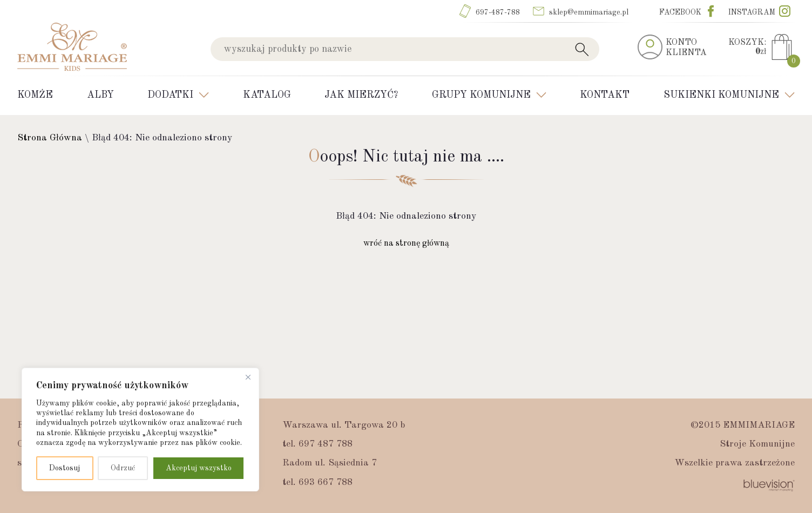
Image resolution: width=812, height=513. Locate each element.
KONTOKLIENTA (686, 48)
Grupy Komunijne (481, 95)
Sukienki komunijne (721, 95)
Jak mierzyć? (361, 95)
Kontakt (605, 95)
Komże (35, 95)
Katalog (267, 95)
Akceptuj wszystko (199, 468)
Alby (100, 95)
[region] (140, 430)
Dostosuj (65, 468)
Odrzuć (123, 468)
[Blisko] (248, 377)
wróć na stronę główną (406, 244)
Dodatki (170, 95)
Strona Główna (50, 138)
